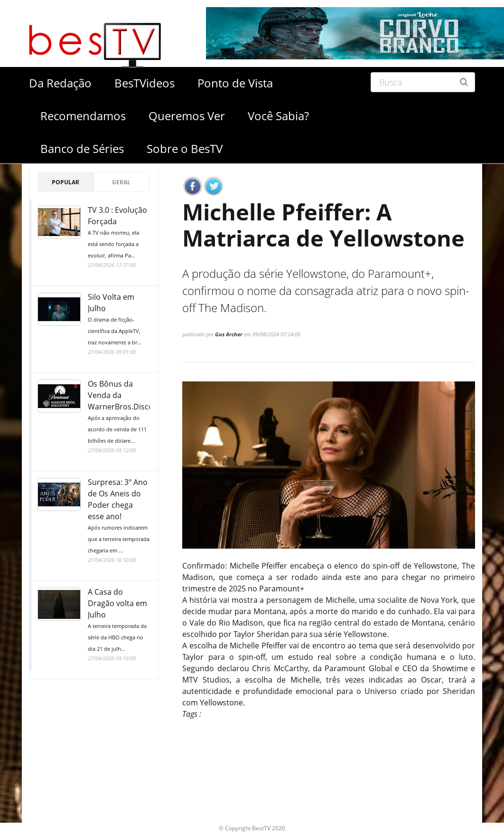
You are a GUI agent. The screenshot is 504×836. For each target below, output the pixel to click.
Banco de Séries (82, 148)
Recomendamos (83, 116)
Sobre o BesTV (185, 148)
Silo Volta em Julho (119, 320)
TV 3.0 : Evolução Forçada (119, 233)
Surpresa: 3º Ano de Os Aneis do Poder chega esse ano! (119, 517)
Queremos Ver (187, 116)
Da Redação (60, 83)
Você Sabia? (278, 116)
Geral (121, 182)
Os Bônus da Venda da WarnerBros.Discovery (128, 413)
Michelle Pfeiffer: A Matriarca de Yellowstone (328, 226)
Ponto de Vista (235, 83)
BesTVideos (145, 83)
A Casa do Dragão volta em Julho (119, 621)
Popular (65, 182)
